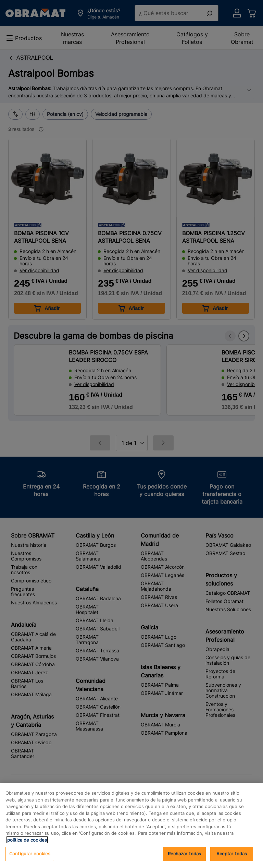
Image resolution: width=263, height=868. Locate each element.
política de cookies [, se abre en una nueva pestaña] (27, 844)
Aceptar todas (232, 858)
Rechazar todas (185, 858)
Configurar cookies (30, 858)
